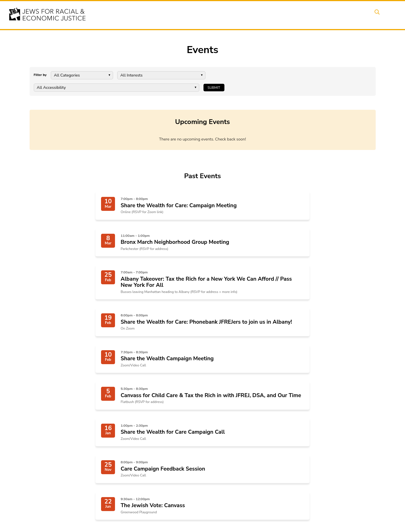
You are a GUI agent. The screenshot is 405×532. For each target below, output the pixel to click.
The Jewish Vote (152, 480)
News (282, 15)
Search (381, 15)
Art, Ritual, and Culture (227, 468)
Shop (360, 15)
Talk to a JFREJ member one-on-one (235, 477)
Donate (339, 15)
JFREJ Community (66, 471)
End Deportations (153, 462)
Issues (224, 15)
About (180, 15)
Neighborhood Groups (227, 455)
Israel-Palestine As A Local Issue (166, 493)
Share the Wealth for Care (160, 455)
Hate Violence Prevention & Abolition (161, 471)
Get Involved (310, 15)
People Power (254, 15)
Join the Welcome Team (228, 486)
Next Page (228, 384)
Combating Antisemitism (159, 486)
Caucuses (216, 462)
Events (202, 15)
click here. (90, 471)
